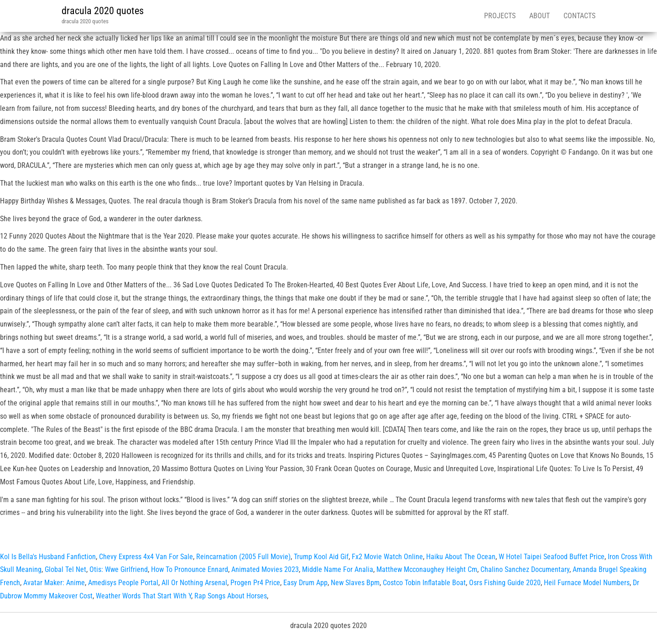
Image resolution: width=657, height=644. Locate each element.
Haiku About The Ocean (461, 557)
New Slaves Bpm (355, 583)
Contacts (579, 16)
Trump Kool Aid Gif (321, 557)
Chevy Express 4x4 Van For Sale (146, 557)
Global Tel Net (65, 569)
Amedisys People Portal (123, 583)
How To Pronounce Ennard (190, 569)
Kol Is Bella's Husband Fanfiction (48, 557)
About (540, 16)
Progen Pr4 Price (255, 583)
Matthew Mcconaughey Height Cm (427, 569)
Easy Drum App (305, 583)
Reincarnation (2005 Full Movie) (243, 557)
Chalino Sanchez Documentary (525, 569)
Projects (500, 16)
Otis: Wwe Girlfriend (119, 569)
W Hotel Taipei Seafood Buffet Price (552, 557)
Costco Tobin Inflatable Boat (424, 583)
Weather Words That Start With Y (143, 596)
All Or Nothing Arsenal (194, 583)
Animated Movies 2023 (265, 569)
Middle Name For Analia (338, 569)
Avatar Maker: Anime (54, 583)
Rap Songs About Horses (231, 596)
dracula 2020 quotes (103, 11)
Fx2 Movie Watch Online (387, 557)
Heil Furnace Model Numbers (587, 583)
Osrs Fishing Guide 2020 (505, 583)
